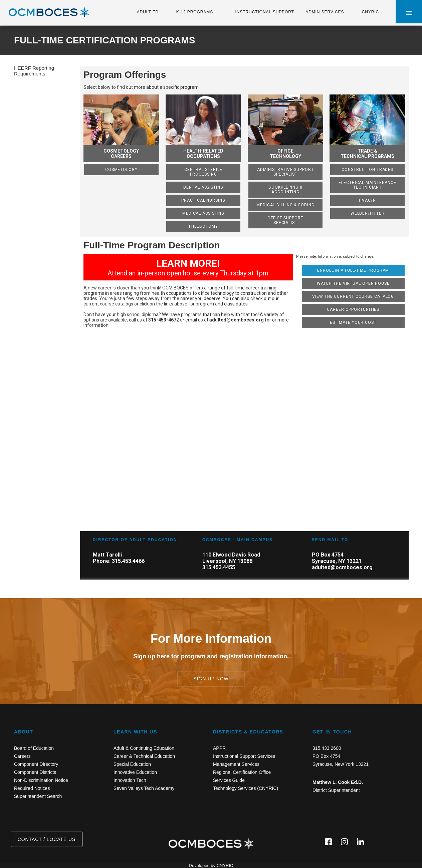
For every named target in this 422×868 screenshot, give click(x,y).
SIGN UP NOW (211, 679)
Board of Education (34, 748)
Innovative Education (135, 772)
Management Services (236, 764)
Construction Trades (367, 170)
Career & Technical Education (144, 756)
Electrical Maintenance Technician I (367, 185)
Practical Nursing (203, 200)
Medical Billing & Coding (285, 205)
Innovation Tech (130, 780)
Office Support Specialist (285, 220)
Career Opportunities (353, 309)
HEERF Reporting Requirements (34, 71)
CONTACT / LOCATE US (47, 839)
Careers (22, 756)
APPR (219, 748)
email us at (225, 320)
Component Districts (35, 772)
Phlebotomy (203, 226)
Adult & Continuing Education (144, 748)
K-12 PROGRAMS (195, 12)
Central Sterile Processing (203, 172)
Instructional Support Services (244, 756)
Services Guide (229, 780)
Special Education (132, 764)
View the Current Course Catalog (353, 296)
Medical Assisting (203, 213)
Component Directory (36, 764)
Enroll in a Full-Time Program (353, 270)
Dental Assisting (203, 187)
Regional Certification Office (242, 772)
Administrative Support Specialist (285, 172)
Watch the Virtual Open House (353, 283)
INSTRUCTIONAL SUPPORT (265, 12)
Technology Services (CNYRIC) (246, 788)
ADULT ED (148, 12)
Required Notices (32, 788)
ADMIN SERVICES (325, 12)
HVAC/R (367, 200)
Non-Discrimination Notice (41, 780)
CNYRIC (370, 12)
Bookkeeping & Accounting (285, 190)
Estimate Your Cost (353, 322)
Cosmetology (121, 170)
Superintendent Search (38, 796)
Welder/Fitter (368, 213)
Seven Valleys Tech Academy (144, 788)
